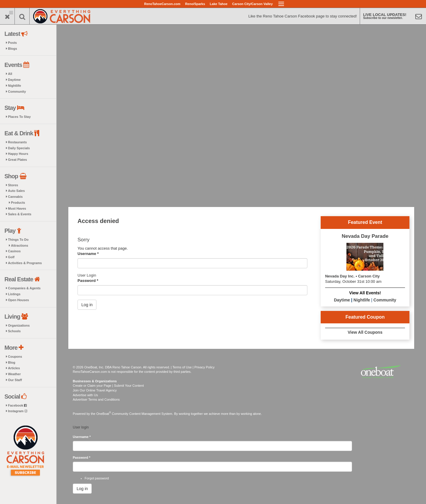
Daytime (14, 80)
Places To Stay (19, 117)
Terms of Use (182, 367)
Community (17, 92)
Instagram (18, 411)
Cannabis (15, 197)
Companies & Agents (24, 288)
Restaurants (17, 142)
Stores (13, 185)
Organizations (19, 325)
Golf (11, 257)
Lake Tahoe (219, 4)
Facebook (17, 405)
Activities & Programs (25, 263)
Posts (12, 43)
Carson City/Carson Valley (252, 4)
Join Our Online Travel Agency (95, 390)
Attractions (20, 245)
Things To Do (18, 240)
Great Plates (17, 160)
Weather (14, 374)
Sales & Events (20, 214)
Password (88, 281)
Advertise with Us (85, 395)
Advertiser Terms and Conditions (96, 399)
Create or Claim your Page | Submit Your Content (108, 386)
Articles (14, 368)
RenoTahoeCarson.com (162, 4)
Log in (87, 305)
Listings (14, 294)
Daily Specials (19, 148)
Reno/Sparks (195, 4)
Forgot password (97, 478)
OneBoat (104, 414)
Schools (14, 331)
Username (88, 254)
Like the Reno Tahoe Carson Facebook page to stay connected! (302, 16)
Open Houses (18, 300)
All (10, 74)
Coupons (15, 357)
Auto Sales (16, 191)
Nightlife (14, 86)
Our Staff (15, 380)
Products (18, 203)
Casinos (14, 251)
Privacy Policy (204, 367)
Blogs (13, 49)
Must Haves (17, 208)
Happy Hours (18, 154)
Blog (12, 362)
